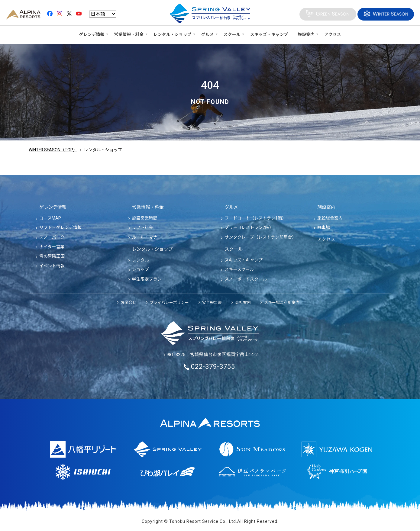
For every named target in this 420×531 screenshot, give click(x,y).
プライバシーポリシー (169, 303)
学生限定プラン (147, 279)
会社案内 (243, 303)
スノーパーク (52, 237)
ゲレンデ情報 (92, 34)
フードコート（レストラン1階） (255, 218)
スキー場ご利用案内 (282, 303)
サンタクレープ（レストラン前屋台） (260, 237)
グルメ (208, 34)
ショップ (141, 269)
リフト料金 (143, 227)
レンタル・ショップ (173, 34)
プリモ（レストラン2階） (249, 227)
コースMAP (50, 218)
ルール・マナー (147, 237)
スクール (232, 34)
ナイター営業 (52, 247)
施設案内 (306, 34)
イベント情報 (52, 266)
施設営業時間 (145, 218)
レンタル (141, 260)
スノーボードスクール (246, 279)
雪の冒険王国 (52, 256)
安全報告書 (212, 303)
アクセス (333, 34)
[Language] (103, 14)
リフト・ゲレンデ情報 (60, 227)
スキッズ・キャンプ (269, 34)
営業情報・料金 (129, 34)
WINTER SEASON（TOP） (53, 150)
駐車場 (324, 227)
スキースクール (239, 269)
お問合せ (128, 303)
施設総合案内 (330, 218)
